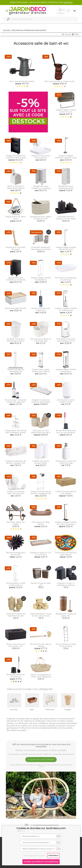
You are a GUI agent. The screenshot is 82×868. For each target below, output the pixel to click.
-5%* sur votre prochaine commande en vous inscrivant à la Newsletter (41, 746)
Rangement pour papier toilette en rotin (41, 218)
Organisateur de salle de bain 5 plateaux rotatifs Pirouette (16, 432)
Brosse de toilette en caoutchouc (16, 676)
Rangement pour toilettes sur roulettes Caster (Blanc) (41, 188)
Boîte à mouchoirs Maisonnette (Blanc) (16, 187)
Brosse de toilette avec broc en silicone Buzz (66, 431)
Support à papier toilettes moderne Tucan (66, 157)
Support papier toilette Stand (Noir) (66, 370)
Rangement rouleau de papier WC (66, 615)
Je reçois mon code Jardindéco (41, 759)
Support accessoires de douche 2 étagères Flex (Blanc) (41, 493)
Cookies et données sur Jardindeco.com (41, 828)
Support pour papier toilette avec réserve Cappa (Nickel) (41, 371)
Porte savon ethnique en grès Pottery (66, 554)
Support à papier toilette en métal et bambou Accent (66, 524)
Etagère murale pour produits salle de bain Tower (41, 402)
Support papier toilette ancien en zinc (66, 111)
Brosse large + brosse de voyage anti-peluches (16, 401)
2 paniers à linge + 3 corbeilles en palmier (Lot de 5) (66, 585)
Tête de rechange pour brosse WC (16, 554)
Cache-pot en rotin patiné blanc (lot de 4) (41, 431)
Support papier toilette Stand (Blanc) (41, 279)
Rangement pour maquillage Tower (66, 187)
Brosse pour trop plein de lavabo (16, 248)
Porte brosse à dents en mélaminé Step (41, 340)
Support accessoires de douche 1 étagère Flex (16, 462)
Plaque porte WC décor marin (16, 218)
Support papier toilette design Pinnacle (66, 248)
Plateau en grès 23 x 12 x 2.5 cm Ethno (41, 554)
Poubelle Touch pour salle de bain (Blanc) (16, 340)
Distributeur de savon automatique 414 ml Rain (66, 341)
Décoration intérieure (23, 30)
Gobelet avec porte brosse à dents (41, 462)
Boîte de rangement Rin (16, 308)
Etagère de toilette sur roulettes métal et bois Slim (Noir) (16, 158)
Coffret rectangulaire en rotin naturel (66, 492)
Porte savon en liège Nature (41, 523)
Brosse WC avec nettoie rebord (41, 645)
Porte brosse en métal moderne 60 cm (16, 584)
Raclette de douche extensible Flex (16, 370)
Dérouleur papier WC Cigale (16, 523)
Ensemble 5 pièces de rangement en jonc (16, 615)
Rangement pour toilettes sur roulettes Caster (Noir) (16, 280)
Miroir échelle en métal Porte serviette (66, 645)
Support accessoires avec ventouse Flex (16, 492)
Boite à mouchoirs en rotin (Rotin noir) (16, 645)
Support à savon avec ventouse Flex (41, 157)
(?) (39, 836)
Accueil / (7, 30)
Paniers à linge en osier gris (41, 584)
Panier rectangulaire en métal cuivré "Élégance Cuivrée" (41, 677)
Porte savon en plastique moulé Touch (66, 279)
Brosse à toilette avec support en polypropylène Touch (41, 310)
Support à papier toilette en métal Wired (66, 309)
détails (22, 831)
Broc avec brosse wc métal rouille (60, 81)
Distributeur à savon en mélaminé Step (66, 462)
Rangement (41, 30)
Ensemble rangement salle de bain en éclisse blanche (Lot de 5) (41, 249)
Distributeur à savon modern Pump (66, 401)
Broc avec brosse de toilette (22, 81)
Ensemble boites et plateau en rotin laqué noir (66, 219)
